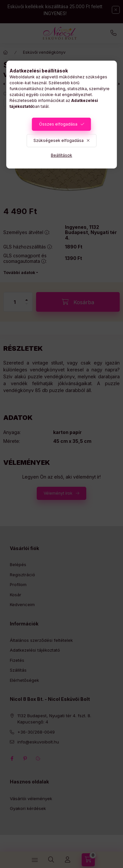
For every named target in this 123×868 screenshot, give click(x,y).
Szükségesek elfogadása (59, 140)
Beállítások (61, 155)
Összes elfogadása (58, 124)
